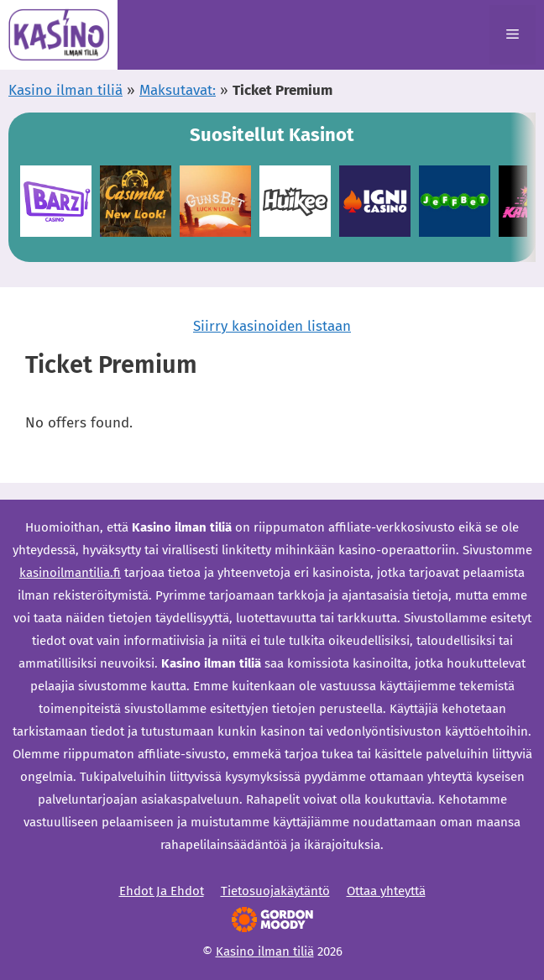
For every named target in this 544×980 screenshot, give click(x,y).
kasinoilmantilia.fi (70, 573)
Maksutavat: (178, 90)
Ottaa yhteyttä (386, 891)
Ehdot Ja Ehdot (162, 891)
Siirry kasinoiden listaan (272, 326)
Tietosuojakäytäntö (275, 891)
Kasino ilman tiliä (65, 90)
